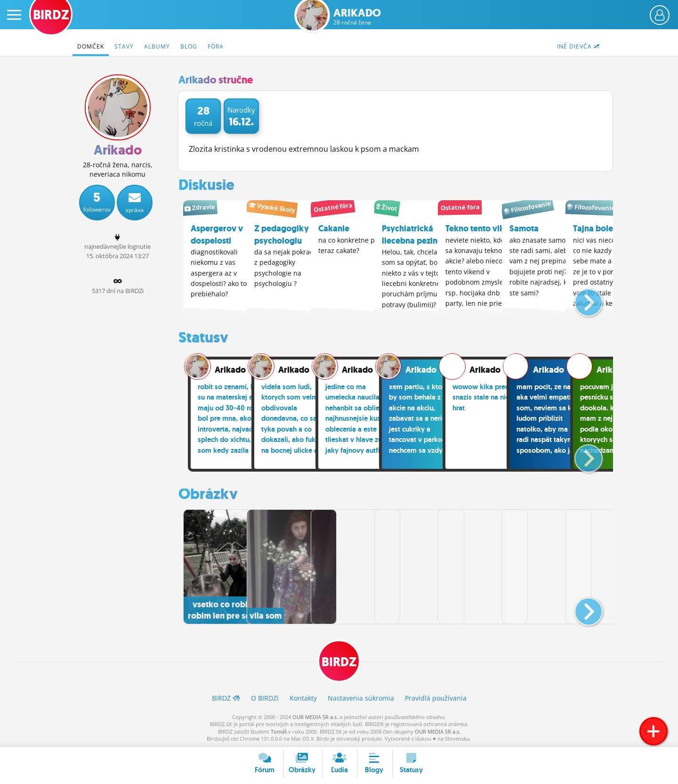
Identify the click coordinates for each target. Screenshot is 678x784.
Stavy (124, 46)
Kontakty (303, 697)
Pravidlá (436, 697)
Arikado (357, 17)
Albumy (157, 46)
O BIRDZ (265, 697)
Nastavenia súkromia (361, 697)
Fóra (216, 46)
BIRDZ (339, 660)
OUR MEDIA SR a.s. (315, 716)
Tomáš (279, 731)
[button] (581, 298)
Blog (189, 46)
